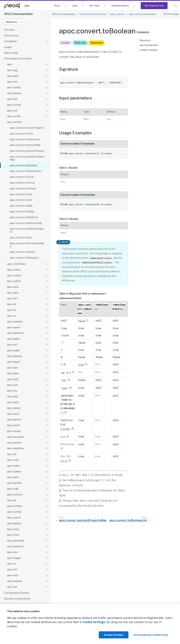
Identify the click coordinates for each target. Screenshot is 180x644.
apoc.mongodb (15, 437)
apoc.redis (13, 489)
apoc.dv (11, 310)
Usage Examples (149, 50)
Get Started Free (154, 6)
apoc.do (11, 304)
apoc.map (12, 396)
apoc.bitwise (14, 93)
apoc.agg (12, 70)
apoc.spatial (14, 523)
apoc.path (13, 477)
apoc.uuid (12, 575)
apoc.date (13, 293)
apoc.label (13, 373)
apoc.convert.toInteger (23, 188)
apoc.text (13, 552)
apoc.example (15, 322)
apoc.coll (12, 111)
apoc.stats (13, 535)
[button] (175, 6)
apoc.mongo (14, 431)
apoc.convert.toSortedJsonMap (27, 245)
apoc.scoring (14, 512)
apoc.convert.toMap (21, 206)
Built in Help (11, 53)
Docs (57, 6)
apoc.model (14, 425)
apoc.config (14, 116)
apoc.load (13, 379)
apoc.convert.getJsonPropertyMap (27, 158)
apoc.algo (13, 76)
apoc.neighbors (16, 448)
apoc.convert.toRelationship (26, 223)
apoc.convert (14, 122)
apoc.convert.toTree (21, 134)
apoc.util (12, 569)
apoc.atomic (14, 87)
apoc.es (11, 316)
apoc (10, 64)
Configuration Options (17, 593)
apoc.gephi (13, 339)
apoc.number (14, 472)
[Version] (14, 22)
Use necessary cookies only (151, 635)
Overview (9, 30)
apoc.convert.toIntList (22, 183)
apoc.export (14, 327)
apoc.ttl (11, 564)
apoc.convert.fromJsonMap (25, 145)
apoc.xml (12, 587)
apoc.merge (14, 408)
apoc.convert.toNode (22, 212)
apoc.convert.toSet (21, 238)
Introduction (11, 36)
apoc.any (12, 82)
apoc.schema (14, 506)
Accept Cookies (114, 635)
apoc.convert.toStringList (24, 258)
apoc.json (12, 368)
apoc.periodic (15, 483)
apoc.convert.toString (22, 252)
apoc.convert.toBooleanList (26, 171)
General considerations (17, 599)
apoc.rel (12, 500)
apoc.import (14, 362)
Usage (8, 47)
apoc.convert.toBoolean (24, 165)
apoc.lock (13, 385)
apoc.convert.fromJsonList (25, 139)
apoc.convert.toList (21, 200)
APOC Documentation (64, 14)
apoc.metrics (14, 419)
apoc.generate (15, 333)
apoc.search (14, 518)
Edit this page (171, 14)
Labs (27, 6)
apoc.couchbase (16, 264)
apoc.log (12, 391)
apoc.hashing (15, 356)
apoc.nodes (14, 466)
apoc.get (12, 345)
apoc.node (13, 460)
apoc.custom (14, 275)
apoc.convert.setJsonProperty (27, 128)
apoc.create (14, 270)
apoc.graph (13, 350)
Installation (11, 41)
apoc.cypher (14, 281)
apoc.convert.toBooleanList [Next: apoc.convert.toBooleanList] (128, 520)
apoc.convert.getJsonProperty (27, 151)
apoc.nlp (12, 454)
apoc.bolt (12, 99)
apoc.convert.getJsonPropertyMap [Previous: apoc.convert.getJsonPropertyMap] (83, 520)
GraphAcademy (120, 6)
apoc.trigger (14, 558)
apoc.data (13, 287)
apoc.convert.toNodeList (24, 217)
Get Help (94, 6)
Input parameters (149, 45)
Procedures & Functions (18, 59)
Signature (145, 40)
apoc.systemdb (16, 541)
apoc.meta (13, 414)
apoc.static (13, 529)
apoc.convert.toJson (21, 194)
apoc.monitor (14, 443)
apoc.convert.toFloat (22, 177)
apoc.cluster (14, 105)
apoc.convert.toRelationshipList (27, 230)
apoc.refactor (15, 495)
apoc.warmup (15, 581)
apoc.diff (12, 299)
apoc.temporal (15, 546)
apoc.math (13, 402)
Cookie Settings (94, 622)
